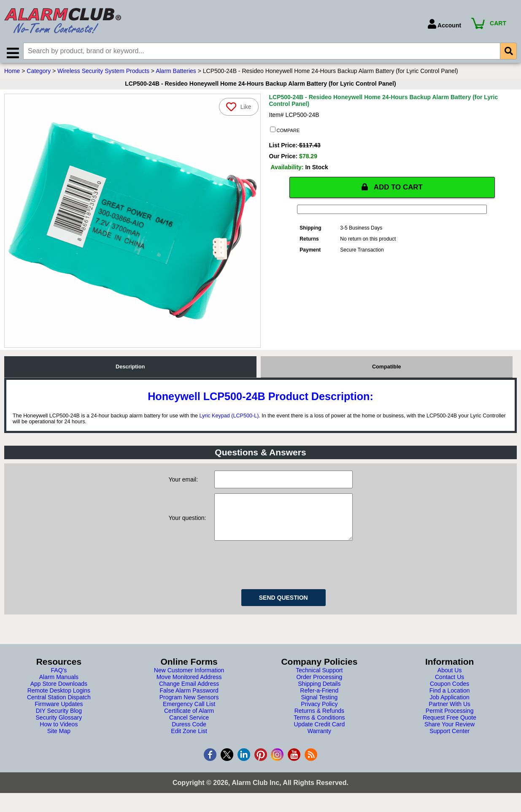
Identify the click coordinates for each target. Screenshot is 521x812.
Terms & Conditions (319, 728)
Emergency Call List (189, 715)
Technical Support (319, 681)
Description (130, 369)
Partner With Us (449, 715)
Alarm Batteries (176, 73)
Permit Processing (450, 721)
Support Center (449, 742)
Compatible (387, 369)
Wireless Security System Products (103, 73)
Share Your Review (449, 735)
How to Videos (59, 735)
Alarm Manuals (59, 687)
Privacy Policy (319, 715)
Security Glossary (59, 728)
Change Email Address (189, 694)
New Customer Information (189, 681)
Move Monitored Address (189, 687)
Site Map (59, 742)
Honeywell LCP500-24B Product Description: (260, 398)
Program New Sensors (189, 708)
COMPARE (285, 132)
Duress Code (189, 735)
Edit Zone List (189, 742)
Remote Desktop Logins (59, 701)
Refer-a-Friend (319, 701)
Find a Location (450, 701)
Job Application (450, 708)
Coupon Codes (449, 694)
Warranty (319, 742)
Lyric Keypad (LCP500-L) (229, 418)
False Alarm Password (189, 701)
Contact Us (449, 687)
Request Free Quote (449, 728)
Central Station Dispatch (59, 708)
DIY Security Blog (59, 721)
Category (39, 73)
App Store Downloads (59, 694)
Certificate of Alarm (189, 721)
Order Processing (319, 687)
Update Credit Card (320, 735)
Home (12, 73)
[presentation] (278, 574)
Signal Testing (319, 708)
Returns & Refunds (319, 721)
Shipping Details (319, 694)
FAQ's (59, 681)
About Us (450, 681)
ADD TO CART (392, 189)
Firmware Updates (59, 715)
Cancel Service (189, 728)
